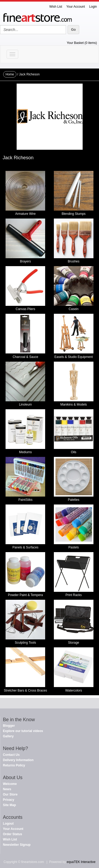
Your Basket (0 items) (82, 43)
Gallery (8, 736)
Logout (8, 824)
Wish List (56, 7)
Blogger (9, 726)
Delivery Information (18, 760)
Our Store (10, 794)
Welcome (10, 784)
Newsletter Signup (17, 845)
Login (93, 7)
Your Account (76, 7)
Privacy (9, 800)
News (7, 789)
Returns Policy (14, 765)
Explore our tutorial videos (23, 731)
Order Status (13, 834)
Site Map (9, 805)
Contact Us (11, 755)
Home (10, 74)
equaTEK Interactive (81, 862)
